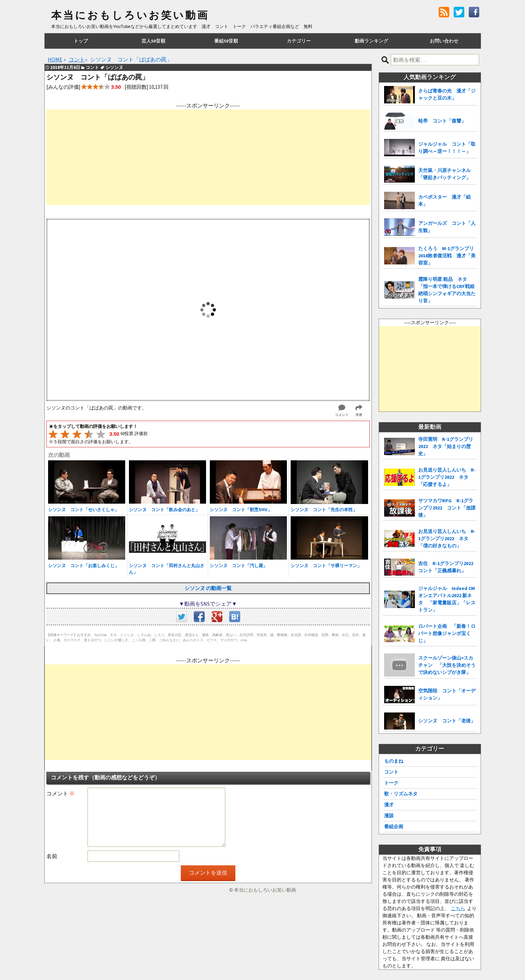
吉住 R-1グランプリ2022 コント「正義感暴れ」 (448, 567)
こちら (458, 908)
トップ (81, 41)
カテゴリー (299, 41)
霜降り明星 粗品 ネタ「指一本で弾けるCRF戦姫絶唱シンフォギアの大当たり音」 (447, 290)
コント (391, 772)
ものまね (394, 761)
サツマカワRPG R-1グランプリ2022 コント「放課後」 (447, 508)
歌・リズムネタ (401, 794)
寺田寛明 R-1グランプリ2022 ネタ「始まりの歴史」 (446, 446)
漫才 (389, 805)
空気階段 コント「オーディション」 (447, 694)
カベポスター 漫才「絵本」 (444, 200)
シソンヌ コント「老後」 (447, 721)
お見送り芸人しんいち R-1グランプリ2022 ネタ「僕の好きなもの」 (447, 538)
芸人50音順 (154, 41)
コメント (61, 793)
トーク (391, 783)
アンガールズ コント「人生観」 (447, 227)
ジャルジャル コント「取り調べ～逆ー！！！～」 (447, 148)
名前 (52, 856)
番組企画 (394, 826)
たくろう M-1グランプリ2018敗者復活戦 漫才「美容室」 (447, 256)
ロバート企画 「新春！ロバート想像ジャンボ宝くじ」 (447, 633)
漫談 (389, 816)
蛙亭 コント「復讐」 (442, 121)
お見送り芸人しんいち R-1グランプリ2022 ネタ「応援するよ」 (447, 477)
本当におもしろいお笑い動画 (130, 15)
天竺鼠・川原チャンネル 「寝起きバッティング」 (447, 174)
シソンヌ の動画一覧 (208, 588)
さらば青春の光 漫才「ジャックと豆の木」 (447, 94)
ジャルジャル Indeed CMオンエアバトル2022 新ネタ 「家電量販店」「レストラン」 (447, 599)
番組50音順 (226, 41)
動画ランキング (371, 41)
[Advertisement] (208, 157)
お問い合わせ (444, 41)
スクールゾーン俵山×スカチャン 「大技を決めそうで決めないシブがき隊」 (447, 665)
